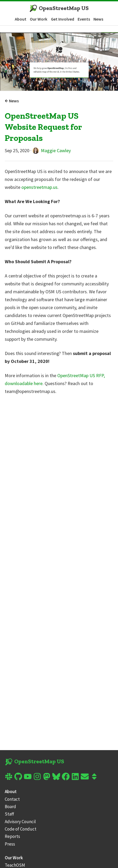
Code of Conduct (21, 829)
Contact (12, 799)
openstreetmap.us (39, 187)
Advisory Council (20, 822)
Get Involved (63, 19)
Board (10, 807)
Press (10, 844)
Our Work (39, 19)
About (21, 19)
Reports (12, 836)
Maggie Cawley (52, 150)
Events (84, 19)
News (98, 19)
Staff (9, 814)
